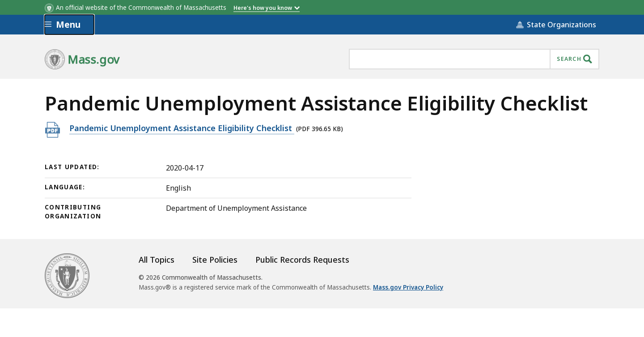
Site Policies (215, 260)
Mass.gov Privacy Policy (408, 287)
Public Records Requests (302, 260)
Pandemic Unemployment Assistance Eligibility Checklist (182, 128)
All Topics (157, 260)
